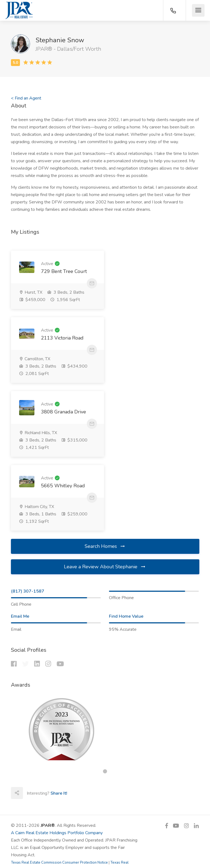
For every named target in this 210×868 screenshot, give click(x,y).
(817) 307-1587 (28, 451)
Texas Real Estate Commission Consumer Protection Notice (59, 722)
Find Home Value (126, 476)
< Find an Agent (26, 98)
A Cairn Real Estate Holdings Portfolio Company (57, 692)
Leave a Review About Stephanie (105, 426)
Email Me (20, 476)
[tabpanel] (105, 589)
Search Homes (105, 406)
